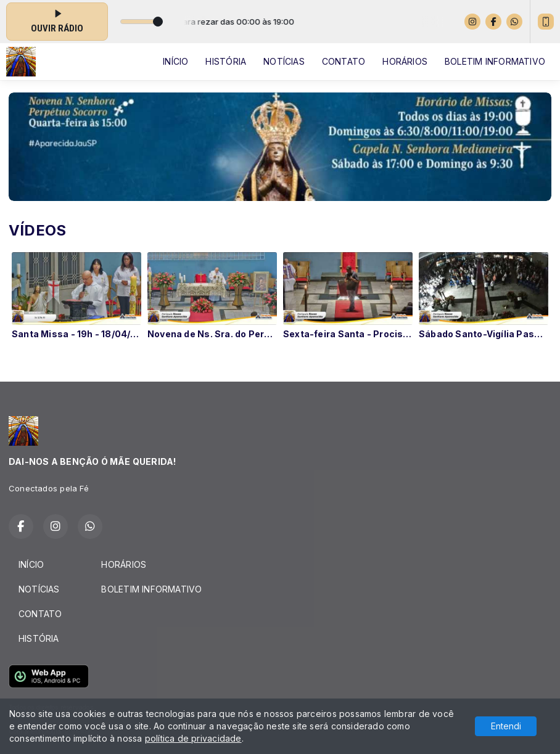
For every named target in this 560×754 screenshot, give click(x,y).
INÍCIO (175, 61)
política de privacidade (193, 738)
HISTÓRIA (226, 61)
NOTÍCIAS (284, 61)
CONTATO (344, 61)
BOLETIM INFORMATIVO (495, 61)
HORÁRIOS (405, 61)
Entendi (506, 726)
